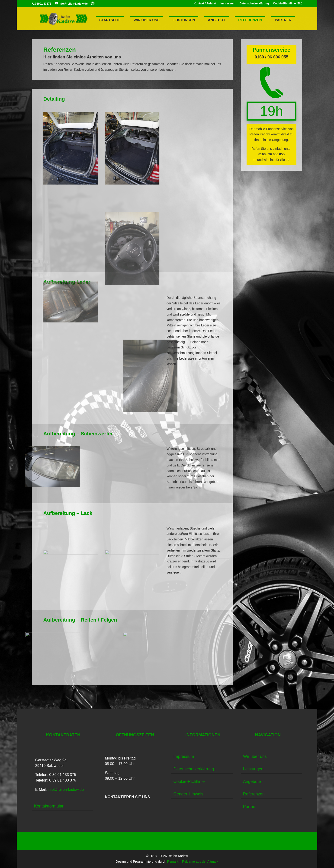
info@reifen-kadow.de (66, 790)
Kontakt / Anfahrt (205, 4)
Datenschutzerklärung (254, 4)
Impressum (228, 4)
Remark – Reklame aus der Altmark (193, 862)
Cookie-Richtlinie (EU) (288, 4)
